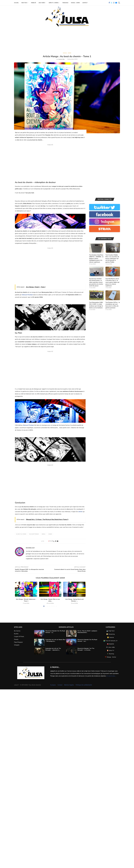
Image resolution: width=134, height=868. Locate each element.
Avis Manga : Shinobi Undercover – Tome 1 (26, 600)
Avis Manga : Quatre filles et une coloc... (42, 600)
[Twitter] (111, 3)
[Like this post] (50, 541)
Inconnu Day (61, 59)
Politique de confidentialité (84, 685)
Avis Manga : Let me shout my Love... (74, 599)
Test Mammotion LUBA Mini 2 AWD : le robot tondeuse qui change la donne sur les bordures (96, 305)
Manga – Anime (75, 3)
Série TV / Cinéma (54, 3)
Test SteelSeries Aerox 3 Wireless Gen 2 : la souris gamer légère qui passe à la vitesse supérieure (112, 282)
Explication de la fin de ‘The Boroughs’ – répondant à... (53, 649)
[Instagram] (114, 3)
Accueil (16, 3)
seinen (80, 512)
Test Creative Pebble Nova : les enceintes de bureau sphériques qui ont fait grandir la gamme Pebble (112, 259)
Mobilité (33, 3)
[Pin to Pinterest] (56, 541)
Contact (85, 3)
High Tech (24, 3)
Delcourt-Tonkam (27, 295)
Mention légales (69, 685)
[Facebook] (109, 3)
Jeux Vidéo (42, 3)
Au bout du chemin (21, 534)
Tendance (65, 3)
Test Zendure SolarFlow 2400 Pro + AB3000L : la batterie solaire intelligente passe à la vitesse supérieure (96, 259)
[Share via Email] (58, 541)
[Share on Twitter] (54, 541)
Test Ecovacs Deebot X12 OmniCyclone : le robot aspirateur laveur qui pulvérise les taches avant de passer (96, 282)
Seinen (50, 534)
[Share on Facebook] (52, 541)
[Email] (116, 3)
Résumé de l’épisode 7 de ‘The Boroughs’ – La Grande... (86, 649)
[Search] (119, 3)
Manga (44, 534)
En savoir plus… (111, 676)
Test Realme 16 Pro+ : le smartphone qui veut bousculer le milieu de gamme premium (113, 305)
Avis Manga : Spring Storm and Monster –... (58, 600)
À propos (53, 685)
